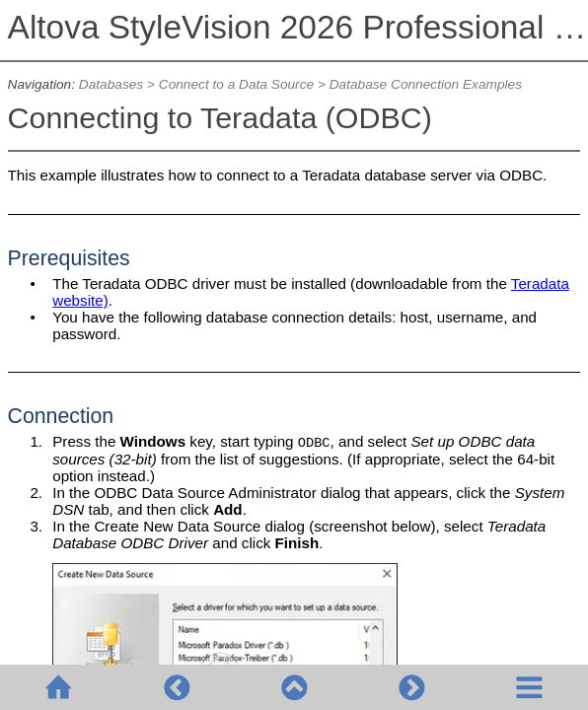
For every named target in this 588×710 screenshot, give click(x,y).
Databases (111, 84)
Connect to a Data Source (236, 84)
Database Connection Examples (426, 84)
